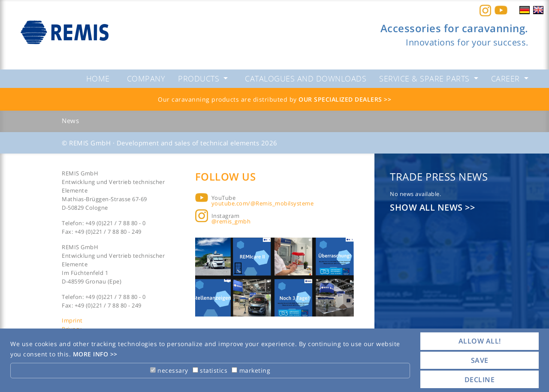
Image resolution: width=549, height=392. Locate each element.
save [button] (480, 360)
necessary (169, 370)
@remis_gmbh (231, 221)
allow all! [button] (480, 341)
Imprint (72, 320)
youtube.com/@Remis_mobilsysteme (263, 203)
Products (200, 78)
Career (507, 78)
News (70, 121)
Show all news (427, 207)
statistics (210, 370)
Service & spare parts (425, 78)
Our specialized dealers (341, 99)
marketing (251, 370)
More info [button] (92, 354)
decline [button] (480, 380)
